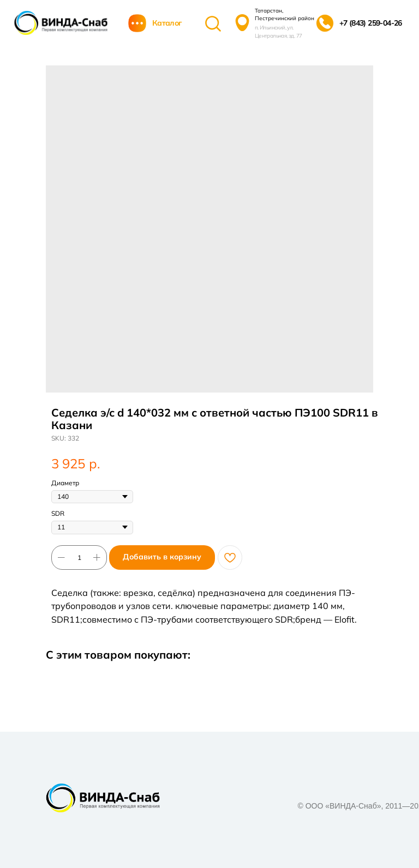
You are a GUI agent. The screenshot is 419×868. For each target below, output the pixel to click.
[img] (61, 23)
